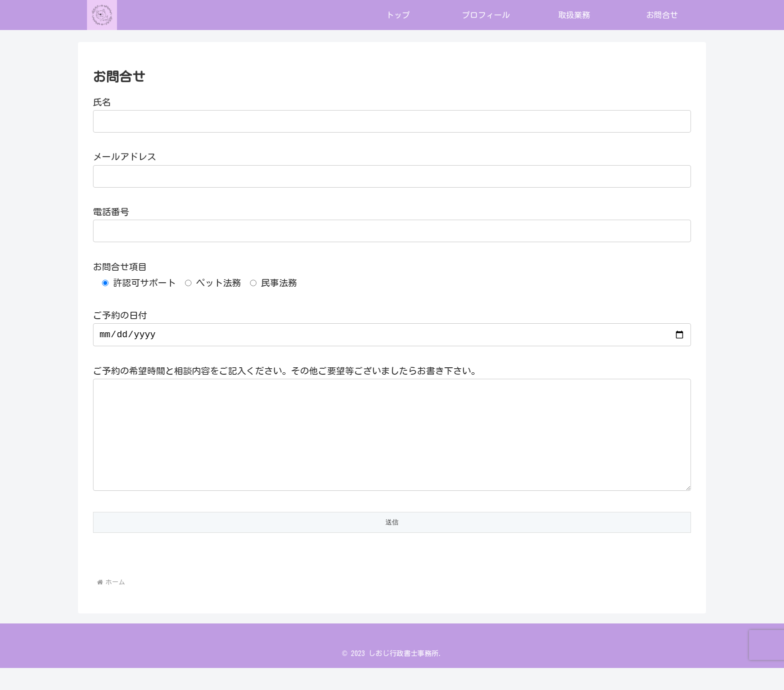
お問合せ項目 (120, 267)
